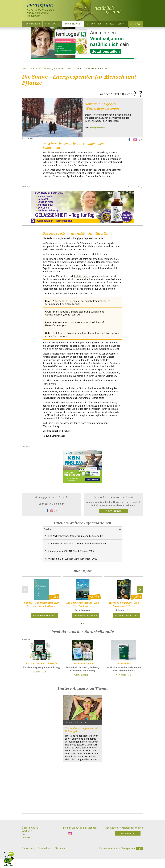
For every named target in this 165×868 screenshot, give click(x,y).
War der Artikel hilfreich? (116, 106)
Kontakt (26, 857)
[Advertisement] (82, 812)
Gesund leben (94, 24)
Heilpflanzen (52, 24)
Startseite (27, 81)
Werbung (27, 850)
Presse (25, 853)
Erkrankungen (32, 24)
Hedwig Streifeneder (98, 140)
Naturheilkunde (73, 24)
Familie (110, 24)
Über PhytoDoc (30, 847)
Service (122, 24)
